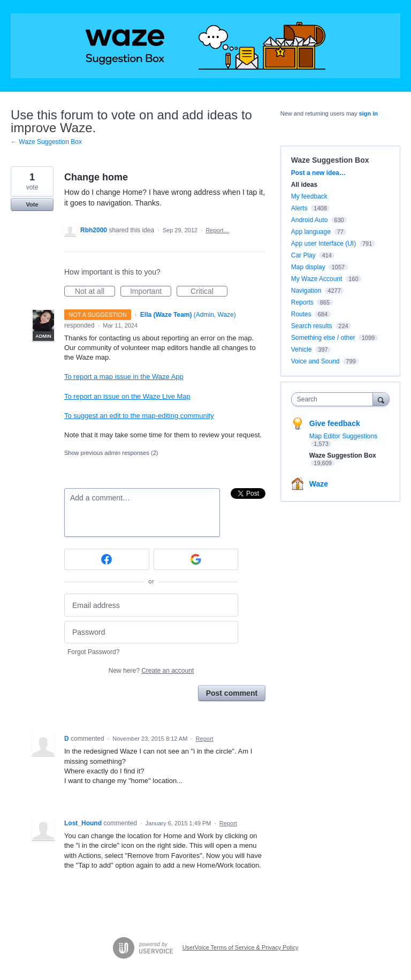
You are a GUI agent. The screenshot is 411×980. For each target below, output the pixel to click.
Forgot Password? (93, 652)
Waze (319, 484)
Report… (217, 230)
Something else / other (323, 338)
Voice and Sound (315, 361)
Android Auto (310, 220)
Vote (32, 204)
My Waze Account (317, 279)
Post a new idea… (318, 173)
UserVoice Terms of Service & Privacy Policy (241, 947)
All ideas (304, 185)
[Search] (381, 399)
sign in (368, 113)
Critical (209, 292)
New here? (151, 671)
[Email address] (151, 605)
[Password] (151, 632)
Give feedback (335, 423)
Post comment (232, 693)
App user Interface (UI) (324, 244)
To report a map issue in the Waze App (124, 377)
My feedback (309, 196)
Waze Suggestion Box (330, 160)
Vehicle (302, 350)
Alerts (299, 208)
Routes (301, 314)
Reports (302, 302)
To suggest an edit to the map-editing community (139, 416)
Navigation (306, 291)
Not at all (95, 292)
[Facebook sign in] (107, 559)
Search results (312, 326)
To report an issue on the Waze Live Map (127, 396)
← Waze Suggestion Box (46, 142)
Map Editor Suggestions (343, 436)
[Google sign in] (196, 559)
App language (311, 232)
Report (205, 739)
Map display (308, 267)
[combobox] (334, 399)
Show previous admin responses (111, 453)
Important (151, 292)
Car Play (303, 255)
